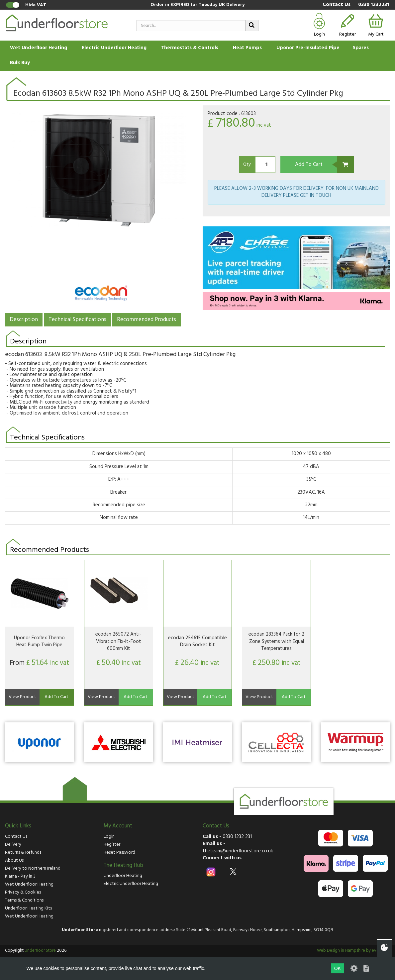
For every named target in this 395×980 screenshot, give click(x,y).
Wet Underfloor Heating (39, 48)
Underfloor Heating (123, 876)
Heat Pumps (247, 48)
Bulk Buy (20, 63)
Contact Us (337, 5)
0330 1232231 (374, 5)
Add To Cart (309, 165)
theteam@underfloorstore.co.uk (238, 851)
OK (338, 968)
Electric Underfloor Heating (114, 48)
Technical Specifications (77, 320)
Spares (361, 48)
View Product (22, 697)
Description (24, 320)
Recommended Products (147, 320)
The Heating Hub (123, 866)
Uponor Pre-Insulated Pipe (308, 48)
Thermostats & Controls (190, 48)
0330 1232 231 (237, 837)
